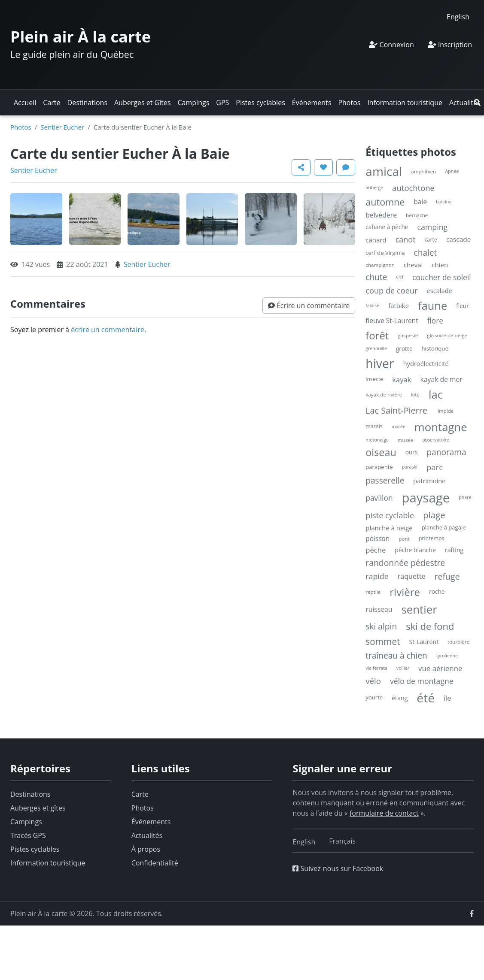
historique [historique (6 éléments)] (435, 348)
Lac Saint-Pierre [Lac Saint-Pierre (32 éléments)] (396, 410)
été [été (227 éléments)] (426, 698)
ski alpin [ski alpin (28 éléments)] (381, 626)
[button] (477, 103)
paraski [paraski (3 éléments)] (410, 467)
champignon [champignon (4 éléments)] (380, 265)
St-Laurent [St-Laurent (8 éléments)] (424, 642)
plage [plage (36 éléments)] (434, 515)
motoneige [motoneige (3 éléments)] (377, 440)
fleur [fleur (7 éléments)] (463, 306)
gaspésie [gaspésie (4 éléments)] (408, 335)
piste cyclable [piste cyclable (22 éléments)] (390, 515)
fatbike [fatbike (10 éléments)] (399, 305)
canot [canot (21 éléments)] (406, 239)
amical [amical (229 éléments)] (384, 171)
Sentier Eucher (62, 127)
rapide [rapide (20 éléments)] (377, 576)
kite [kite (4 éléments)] (415, 395)
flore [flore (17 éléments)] (435, 321)
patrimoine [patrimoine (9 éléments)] (429, 481)
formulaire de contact (384, 813)
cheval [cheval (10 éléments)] (413, 265)
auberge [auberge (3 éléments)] (374, 188)
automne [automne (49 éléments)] (385, 202)
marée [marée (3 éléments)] (399, 426)
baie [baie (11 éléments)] (420, 202)
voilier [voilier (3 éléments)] (403, 668)
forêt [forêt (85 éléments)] (377, 335)
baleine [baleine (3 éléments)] (444, 202)
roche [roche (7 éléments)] (437, 591)
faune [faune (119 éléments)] (432, 305)
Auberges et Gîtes (143, 103)
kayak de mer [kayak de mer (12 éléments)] (441, 379)
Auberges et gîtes (38, 808)
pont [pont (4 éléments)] (404, 539)
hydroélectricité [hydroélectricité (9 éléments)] (426, 363)
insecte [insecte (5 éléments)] (374, 379)
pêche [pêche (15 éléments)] (376, 550)
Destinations (87, 103)
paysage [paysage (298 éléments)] (426, 498)
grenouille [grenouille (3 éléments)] (376, 348)
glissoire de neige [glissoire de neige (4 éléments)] (447, 335)
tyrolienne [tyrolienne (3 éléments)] (447, 656)
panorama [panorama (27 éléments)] (446, 452)
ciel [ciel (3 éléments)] (400, 277)
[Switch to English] (458, 17)
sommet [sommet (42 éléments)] (383, 641)
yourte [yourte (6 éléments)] (374, 697)
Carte (52, 103)
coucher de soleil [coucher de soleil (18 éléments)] (442, 277)
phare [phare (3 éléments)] (465, 497)
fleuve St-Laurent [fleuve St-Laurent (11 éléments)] (392, 321)
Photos (349, 103)
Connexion (391, 45)
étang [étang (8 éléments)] (400, 698)
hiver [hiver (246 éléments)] (380, 363)
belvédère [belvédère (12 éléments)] (381, 215)
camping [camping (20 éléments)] (432, 227)
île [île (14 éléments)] (447, 698)
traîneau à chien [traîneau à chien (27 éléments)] (396, 656)
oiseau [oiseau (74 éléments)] (381, 452)
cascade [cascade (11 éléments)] (458, 240)
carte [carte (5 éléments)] (431, 240)
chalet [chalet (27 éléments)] (426, 253)
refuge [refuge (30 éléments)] (447, 576)
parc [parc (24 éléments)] (435, 467)
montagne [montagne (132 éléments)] (441, 427)
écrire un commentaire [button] (108, 330)
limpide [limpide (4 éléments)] (445, 411)
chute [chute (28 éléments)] (376, 277)
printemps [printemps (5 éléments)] (432, 538)
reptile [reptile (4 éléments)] (373, 592)
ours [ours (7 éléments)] (412, 452)
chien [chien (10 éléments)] (440, 265)
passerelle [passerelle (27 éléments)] (385, 481)
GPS (222, 103)
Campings (194, 103)
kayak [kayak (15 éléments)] (402, 380)
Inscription (450, 45)
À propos (146, 849)
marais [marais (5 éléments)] (374, 426)
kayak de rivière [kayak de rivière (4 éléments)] (384, 395)
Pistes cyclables (260, 103)
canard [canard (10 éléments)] (376, 240)
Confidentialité (155, 863)
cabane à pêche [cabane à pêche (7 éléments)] (387, 227)
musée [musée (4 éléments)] (406, 440)
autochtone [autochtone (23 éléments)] (413, 188)
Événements (312, 103)
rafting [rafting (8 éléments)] (454, 550)
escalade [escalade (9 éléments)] (440, 290)
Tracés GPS (28, 835)
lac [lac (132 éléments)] (436, 394)
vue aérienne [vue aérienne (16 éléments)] (440, 668)
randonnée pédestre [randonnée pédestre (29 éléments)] (405, 563)
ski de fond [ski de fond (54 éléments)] (430, 626)
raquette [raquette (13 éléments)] (412, 576)
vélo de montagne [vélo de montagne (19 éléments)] (422, 681)
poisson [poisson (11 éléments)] (377, 539)
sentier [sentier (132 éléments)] (419, 609)
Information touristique (405, 103)
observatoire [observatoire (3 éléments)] (436, 440)
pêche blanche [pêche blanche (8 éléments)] (415, 550)
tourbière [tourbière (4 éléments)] (458, 642)
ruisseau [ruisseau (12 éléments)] (379, 609)
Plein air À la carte (81, 37)
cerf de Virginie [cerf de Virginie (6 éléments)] (385, 253)
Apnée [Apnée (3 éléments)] (452, 171)
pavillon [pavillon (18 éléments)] (379, 498)
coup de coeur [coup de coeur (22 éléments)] (391, 290)
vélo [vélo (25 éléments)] (373, 681)
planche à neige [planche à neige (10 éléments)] (389, 528)
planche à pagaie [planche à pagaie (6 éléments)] (444, 527)
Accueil (25, 103)
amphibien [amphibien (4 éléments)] (423, 171)
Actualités (465, 103)
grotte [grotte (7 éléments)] (404, 349)
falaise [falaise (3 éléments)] (372, 305)
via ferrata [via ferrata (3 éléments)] (376, 668)
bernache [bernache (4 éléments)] (417, 215)
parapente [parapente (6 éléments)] (379, 467)
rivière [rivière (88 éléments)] (405, 592)
